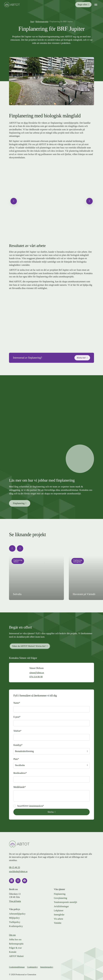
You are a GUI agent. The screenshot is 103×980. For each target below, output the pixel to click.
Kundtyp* (18, 745)
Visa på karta (15, 901)
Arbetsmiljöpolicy (17, 914)
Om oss (12, 935)
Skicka (51, 812)
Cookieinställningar (17, 967)
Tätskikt (58, 923)
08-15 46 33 (14, 867)
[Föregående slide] (14, 201)
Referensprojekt (16, 944)
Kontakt (13, 952)
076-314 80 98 (36, 677)
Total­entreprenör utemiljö (66, 902)
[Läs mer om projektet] (36, 578)
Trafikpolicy (15, 922)
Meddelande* (19, 787)
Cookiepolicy (33, 967)
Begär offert (82, 5)
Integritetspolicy (47, 967)
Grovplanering (61, 898)
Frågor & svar (15, 948)
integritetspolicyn (36, 806)
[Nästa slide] (89, 201)
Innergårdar (59, 915)
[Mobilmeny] (96, 5)
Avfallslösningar (61, 906)
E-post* (17, 717)
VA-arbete (59, 919)
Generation (32, 975)
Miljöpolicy (14, 918)
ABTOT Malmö (16, 956)
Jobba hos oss (15, 939)
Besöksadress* (20, 773)
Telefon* (17, 731)
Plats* (16, 759)
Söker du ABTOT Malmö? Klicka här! (29, 646)
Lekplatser (59, 910)
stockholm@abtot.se (18, 871)
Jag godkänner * (30, 806)
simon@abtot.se (37, 673)
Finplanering (19, 503)
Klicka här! (81, 358)
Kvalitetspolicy (16, 926)
